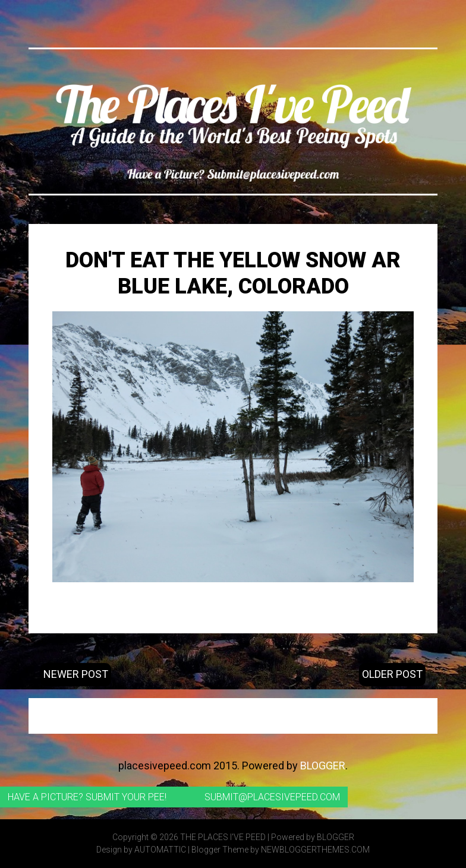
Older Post (392, 674)
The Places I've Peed (223, 837)
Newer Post (76, 674)
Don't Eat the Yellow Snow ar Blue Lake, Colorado (233, 273)
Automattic (160, 850)
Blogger (323, 766)
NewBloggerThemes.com (315, 850)
